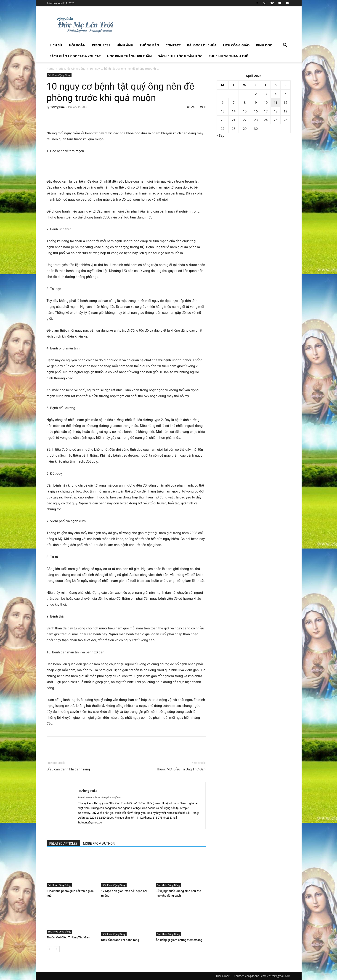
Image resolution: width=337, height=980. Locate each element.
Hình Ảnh (125, 45)
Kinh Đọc (264, 45)
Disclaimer (223, 976)
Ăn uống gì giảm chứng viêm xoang (179, 940)
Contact (173, 45)
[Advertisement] (126, 167)
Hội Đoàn (77, 45)
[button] (285, 46)
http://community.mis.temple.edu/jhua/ (100, 797)
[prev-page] (49, 949)
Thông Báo (149, 45)
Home (50, 69)
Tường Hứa (58, 107)
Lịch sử (56, 45)
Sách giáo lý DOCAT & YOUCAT (75, 56)
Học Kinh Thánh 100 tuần (130, 56)
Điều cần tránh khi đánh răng (68, 769)
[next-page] (57, 949)
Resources (101, 45)
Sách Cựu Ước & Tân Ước (180, 56)
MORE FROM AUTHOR (99, 844)
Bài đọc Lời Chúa (202, 45)
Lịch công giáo (236, 45)
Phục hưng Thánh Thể (228, 56)
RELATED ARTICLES (64, 844)
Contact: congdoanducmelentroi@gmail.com (262, 976)
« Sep (221, 135)
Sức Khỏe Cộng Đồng (72, 69)
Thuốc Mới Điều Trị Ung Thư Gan (181, 769)
